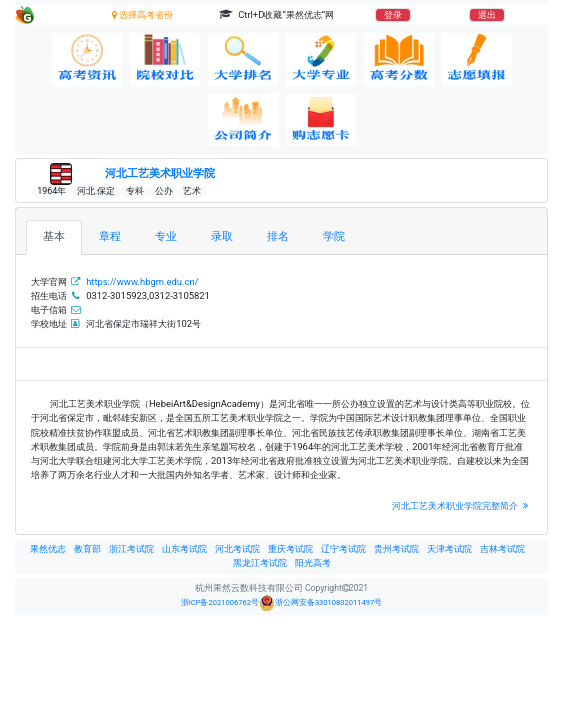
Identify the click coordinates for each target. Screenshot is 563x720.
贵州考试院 (396, 549)
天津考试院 (449, 549)
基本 (54, 236)
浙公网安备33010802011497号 (320, 603)
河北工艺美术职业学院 (160, 173)
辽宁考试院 (343, 549)
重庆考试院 (290, 549)
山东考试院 (184, 549)
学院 (334, 236)
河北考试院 (237, 549)
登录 (393, 15)
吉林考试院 (502, 549)
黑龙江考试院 (260, 563)
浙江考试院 (131, 549)
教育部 (87, 549)
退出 (487, 15)
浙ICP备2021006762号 (220, 602)
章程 (110, 236)
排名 (278, 236)
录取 (222, 236)
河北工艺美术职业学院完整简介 (462, 505)
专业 (166, 236)
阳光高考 (313, 563)
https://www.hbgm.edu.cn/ (142, 281)
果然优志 (48, 549)
